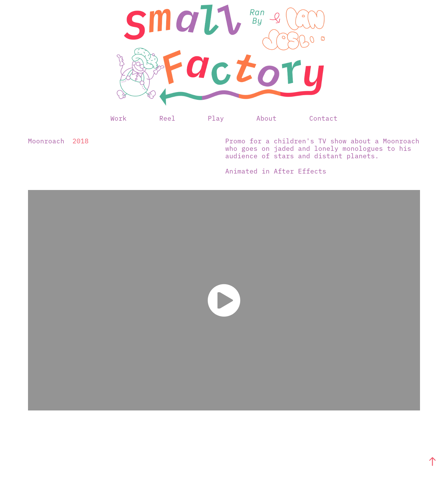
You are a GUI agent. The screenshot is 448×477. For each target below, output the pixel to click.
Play (216, 118)
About (266, 118)
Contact (323, 118)
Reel (167, 118)
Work (119, 118)
